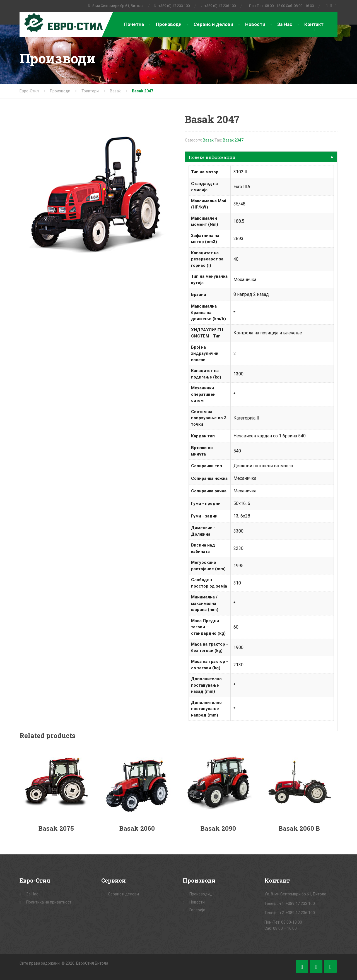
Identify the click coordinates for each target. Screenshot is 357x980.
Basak (208, 140)
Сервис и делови (213, 24)
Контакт (314, 24)
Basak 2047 (233, 140)
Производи (169, 24)
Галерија (197, 910)
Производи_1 (202, 894)
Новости (255, 24)
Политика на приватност (49, 902)
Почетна (134, 24)
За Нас (285, 24)
